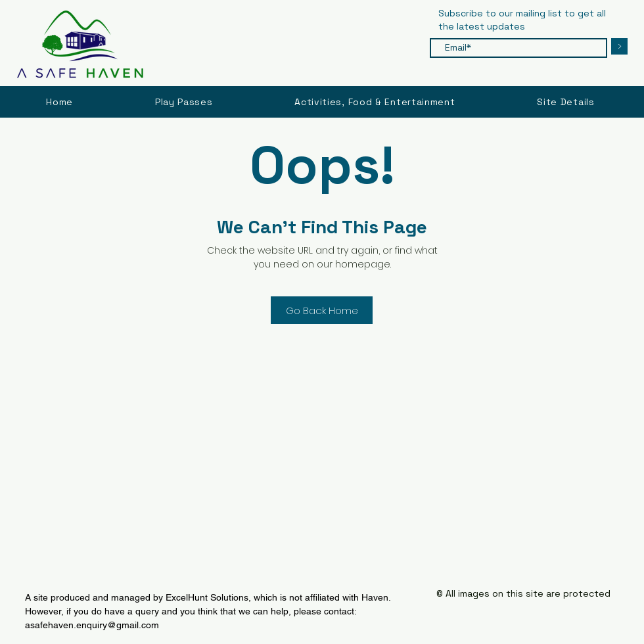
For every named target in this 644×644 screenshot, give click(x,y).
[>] (619, 46)
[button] (566, 102)
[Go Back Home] (322, 310)
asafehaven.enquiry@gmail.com (92, 625)
